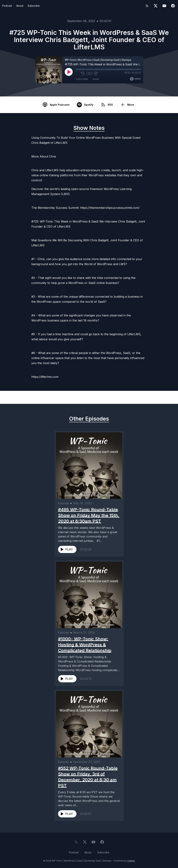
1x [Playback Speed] (89, 74)
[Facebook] (173, 6)
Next (160, 397)
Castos (131, 861)
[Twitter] (156, 6)
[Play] (69, 72)
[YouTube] (164, 6)
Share (96, 79)
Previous (21, 397)
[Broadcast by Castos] (135, 79)
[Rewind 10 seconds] (83, 74)
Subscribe (34, 6)
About (20, 6)
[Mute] (77, 74)
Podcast (7, 6)
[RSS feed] (147, 6)
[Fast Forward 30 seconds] (96, 74)
